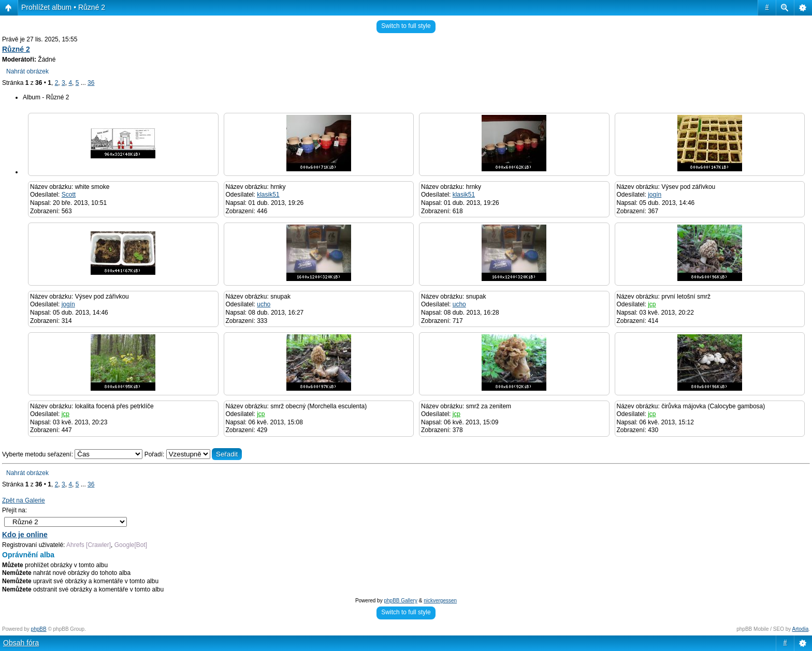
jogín (655, 195)
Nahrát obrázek (27, 71)
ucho (264, 304)
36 (91, 83)
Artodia (801, 629)
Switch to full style (406, 26)
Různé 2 (16, 49)
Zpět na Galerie (24, 500)
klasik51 (268, 195)
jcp (652, 304)
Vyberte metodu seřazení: (73, 454)
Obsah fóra (21, 643)
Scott (69, 195)
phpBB (39, 629)
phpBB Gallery (400, 601)
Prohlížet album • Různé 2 (63, 7)
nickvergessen (440, 601)
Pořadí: (193, 454)
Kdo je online (25, 535)
